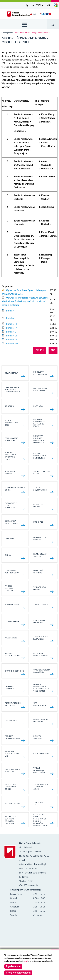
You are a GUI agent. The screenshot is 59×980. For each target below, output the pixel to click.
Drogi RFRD (15, 540)
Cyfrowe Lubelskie (15, 689)
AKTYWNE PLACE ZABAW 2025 (43, 639)
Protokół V (11, 332)
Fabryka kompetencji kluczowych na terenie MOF (43, 687)
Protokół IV (12, 328)
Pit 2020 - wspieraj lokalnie (15, 589)
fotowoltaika (15, 623)
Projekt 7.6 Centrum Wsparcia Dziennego (15, 820)
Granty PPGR (15, 722)
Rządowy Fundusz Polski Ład (15, 754)
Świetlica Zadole (43, 804)
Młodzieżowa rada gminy (43, 391)
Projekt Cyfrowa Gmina (15, 738)
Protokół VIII (12, 343)
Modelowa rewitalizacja (43, 374)
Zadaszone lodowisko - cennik (15, 787)
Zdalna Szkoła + (15, 606)
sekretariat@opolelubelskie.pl (32, 864)
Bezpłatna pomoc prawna (43, 655)
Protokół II (11, 318)
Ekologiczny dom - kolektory (15, 506)
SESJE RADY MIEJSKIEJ (15, 473)
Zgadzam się (13, 966)
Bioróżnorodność (15, 673)
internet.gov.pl (15, 805)
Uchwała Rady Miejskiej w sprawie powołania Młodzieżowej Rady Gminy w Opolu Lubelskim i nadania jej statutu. (25, 301)
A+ (43, 5)
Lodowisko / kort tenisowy (15, 573)
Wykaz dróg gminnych (43, 589)
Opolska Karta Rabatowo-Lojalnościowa (15, 390)
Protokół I (11, 311)
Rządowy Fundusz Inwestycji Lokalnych (43, 439)
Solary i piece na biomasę (43, 473)
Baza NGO (43, 408)
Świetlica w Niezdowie (43, 622)
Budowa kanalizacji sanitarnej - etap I (43, 423)
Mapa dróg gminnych (43, 573)
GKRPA (15, 557)
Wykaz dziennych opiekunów (43, 771)
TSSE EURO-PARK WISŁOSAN (15, 771)
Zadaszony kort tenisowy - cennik (43, 787)
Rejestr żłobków (43, 738)
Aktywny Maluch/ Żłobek (15, 655)
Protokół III (11, 324)
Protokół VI (11, 336)
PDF (53, 350)
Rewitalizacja (15, 375)
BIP (33, 14)
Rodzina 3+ (15, 408)
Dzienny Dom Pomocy (43, 540)
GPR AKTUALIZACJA (43, 705)
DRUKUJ (40, 350)
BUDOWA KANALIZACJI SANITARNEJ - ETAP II (15, 456)
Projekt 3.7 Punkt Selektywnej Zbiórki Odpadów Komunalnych (43, 820)
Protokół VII (12, 340)
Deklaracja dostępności (15, 523)
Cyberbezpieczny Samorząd (43, 672)
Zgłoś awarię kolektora (15, 440)
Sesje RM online (43, 755)
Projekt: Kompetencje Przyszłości (43, 456)
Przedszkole (15, 639)
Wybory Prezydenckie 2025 (15, 423)
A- (33, 5)
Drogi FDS (43, 524)
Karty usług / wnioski (43, 556)
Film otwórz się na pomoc (15, 705)
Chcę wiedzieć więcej (18, 973)
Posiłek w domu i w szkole (43, 722)
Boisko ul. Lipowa (43, 506)
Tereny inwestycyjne (43, 490)
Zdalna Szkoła (43, 606)
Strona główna (7, 33)
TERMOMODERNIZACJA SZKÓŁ (15, 490)
